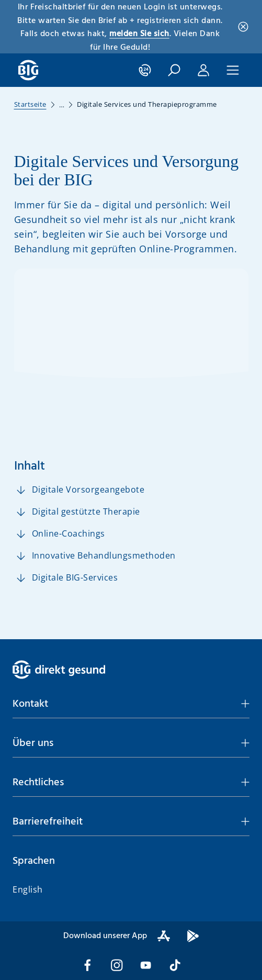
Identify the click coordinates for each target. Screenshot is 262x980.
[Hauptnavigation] (233, 70)
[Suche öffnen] (174, 70)
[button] (131, 704)
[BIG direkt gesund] (29, 70)
